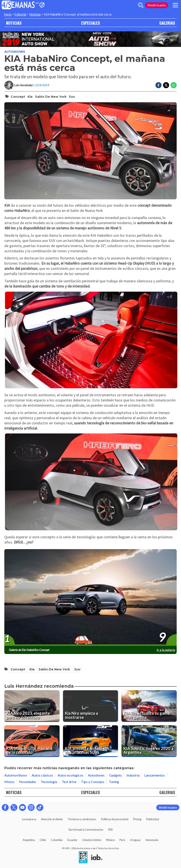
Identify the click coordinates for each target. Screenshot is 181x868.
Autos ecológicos (70, 775)
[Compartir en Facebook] (158, 85)
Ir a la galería (166, 650)
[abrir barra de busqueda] (141, 5)
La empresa (29, 819)
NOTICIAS (14, 23)
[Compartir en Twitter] (166, 85)
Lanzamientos (154, 775)
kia (30, 97)
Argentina (29, 840)
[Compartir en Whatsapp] (174, 85)
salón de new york (51, 97)
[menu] (175, 5)
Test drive (69, 782)
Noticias (35, 14)
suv (72, 97)
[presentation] (90, 598)
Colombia (57, 840)
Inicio (8, 14)
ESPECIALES (90, 23)
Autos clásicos (42, 775)
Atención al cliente (52, 819)
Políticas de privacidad (115, 819)
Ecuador (72, 840)
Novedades (28, 782)
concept (18, 97)
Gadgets (116, 775)
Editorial (20, 14)
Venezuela (152, 840)
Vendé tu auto (157, 5)
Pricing (137, 819)
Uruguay (135, 840)
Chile (43, 840)
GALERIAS (167, 23)
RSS (110, 830)
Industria (133, 775)
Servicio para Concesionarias (86, 830)
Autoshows (15, 52)
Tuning (114, 782)
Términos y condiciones (82, 819)
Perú (122, 840)
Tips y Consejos (93, 782)
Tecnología (49, 782)
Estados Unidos (92, 840)
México (110, 840)
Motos (9, 782)
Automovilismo (16, 775)
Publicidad (153, 819)
